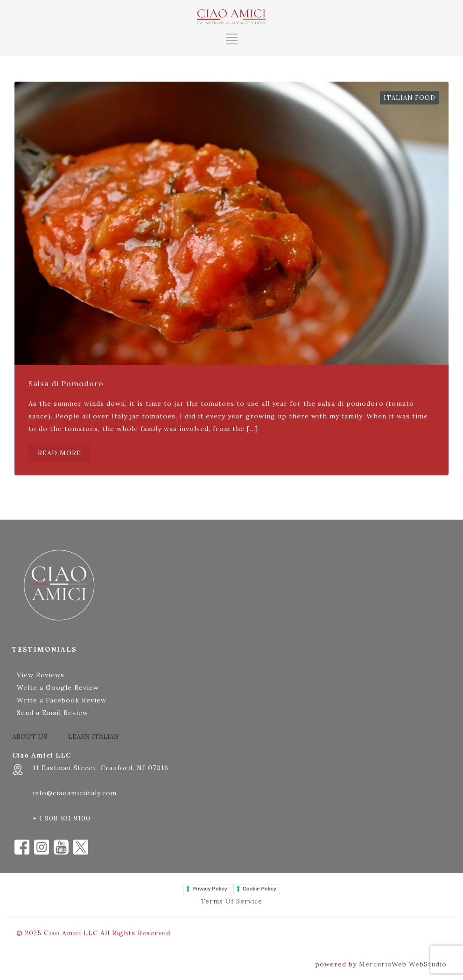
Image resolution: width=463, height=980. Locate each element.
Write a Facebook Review (62, 700)
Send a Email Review (53, 713)
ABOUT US (30, 737)
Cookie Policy (260, 889)
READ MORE (60, 453)
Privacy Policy (210, 889)
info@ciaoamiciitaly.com (75, 793)
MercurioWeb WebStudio (403, 964)
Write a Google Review (58, 688)
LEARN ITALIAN (94, 737)
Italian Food (410, 98)
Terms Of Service (231, 901)
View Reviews (41, 675)
